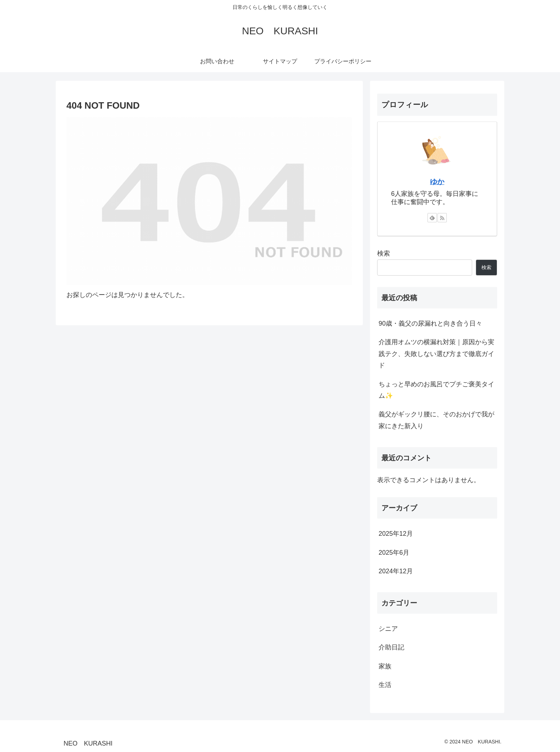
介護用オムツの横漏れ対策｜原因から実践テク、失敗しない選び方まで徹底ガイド (436, 354)
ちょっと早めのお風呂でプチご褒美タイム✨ (436, 390)
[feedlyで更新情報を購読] (432, 218)
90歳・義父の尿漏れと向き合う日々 (430, 323)
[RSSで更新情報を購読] (442, 218)
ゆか (437, 182)
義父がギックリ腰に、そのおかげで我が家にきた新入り (436, 420)
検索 (384, 253)
